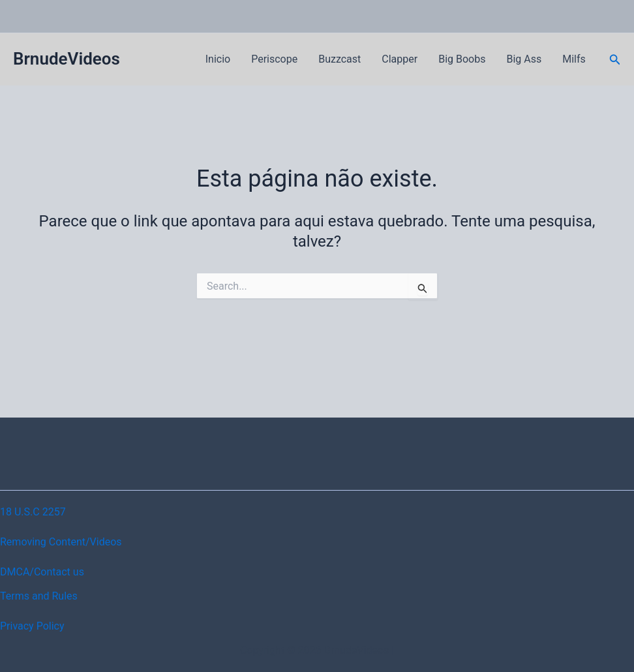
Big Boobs (462, 59)
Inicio (218, 59)
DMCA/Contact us (42, 572)
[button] (615, 60)
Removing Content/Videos (61, 542)
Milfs (574, 59)
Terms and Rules (39, 596)
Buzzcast (340, 59)
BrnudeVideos (67, 59)
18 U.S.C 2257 (33, 512)
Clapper (400, 59)
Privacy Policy (32, 626)
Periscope (274, 59)
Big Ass (524, 59)
